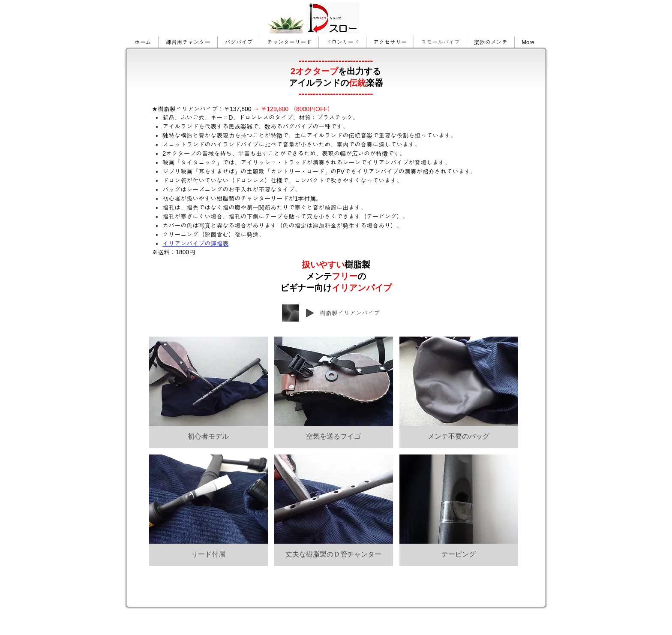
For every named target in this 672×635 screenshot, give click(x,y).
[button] (208, 392)
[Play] (310, 313)
